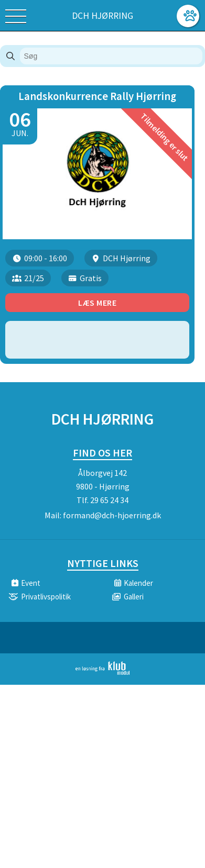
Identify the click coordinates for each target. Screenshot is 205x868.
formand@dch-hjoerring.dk (112, 515)
